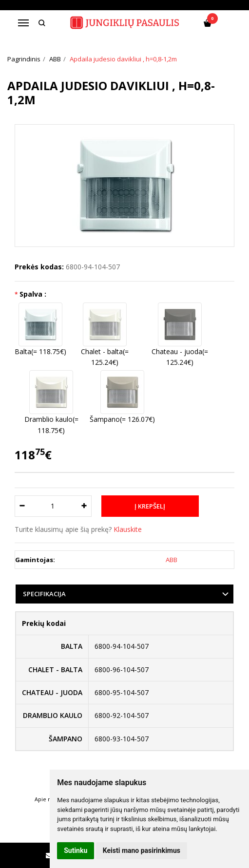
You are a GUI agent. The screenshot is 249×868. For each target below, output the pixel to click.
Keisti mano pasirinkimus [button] (142, 850)
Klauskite (128, 529)
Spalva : (33, 294)
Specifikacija (44, 594)
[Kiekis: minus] (22, 506)
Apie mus (47, 799)
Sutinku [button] (76, 850)
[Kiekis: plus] (85, 506)
